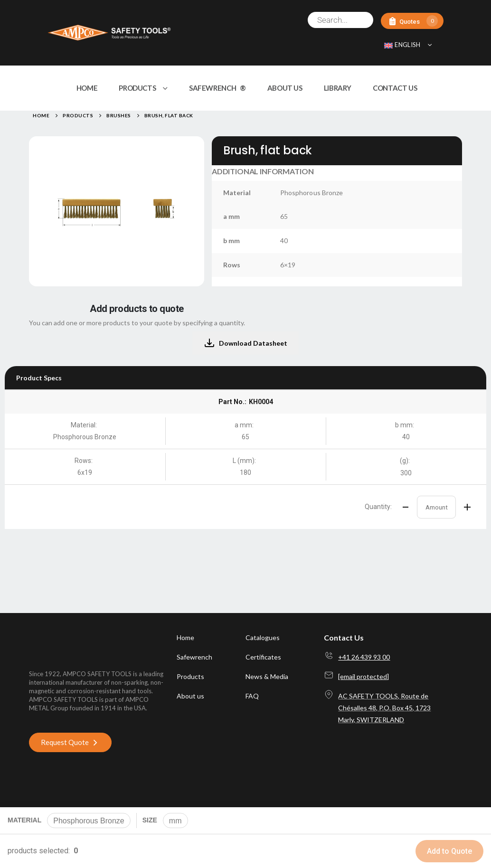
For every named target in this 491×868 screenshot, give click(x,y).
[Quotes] (412, 21)
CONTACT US (395, 88)
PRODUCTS (137, 88)
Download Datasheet (245, 343)
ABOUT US (285, 88)
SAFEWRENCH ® (217, 88)
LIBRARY (338, 88)
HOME (87, 88)
